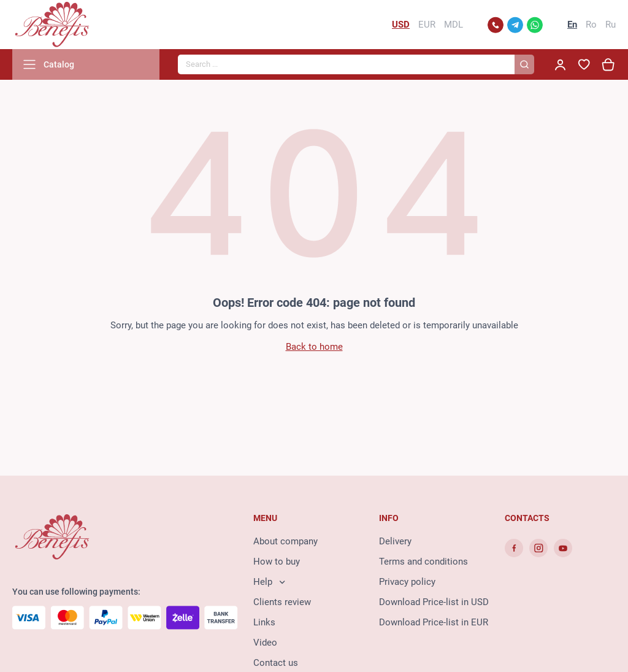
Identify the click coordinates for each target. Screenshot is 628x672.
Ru (611, 25)
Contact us (276, 663)
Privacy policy (407, 582)
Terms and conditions (423, 562)
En (572, 25)
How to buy (277, 562)
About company (285, 541)
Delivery (395, 541)
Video (265, 643)
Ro (591, 25)
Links (264, 622)
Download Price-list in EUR (434, 622)
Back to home (314, 347)
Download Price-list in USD (434, 602)
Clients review (282, 602)
